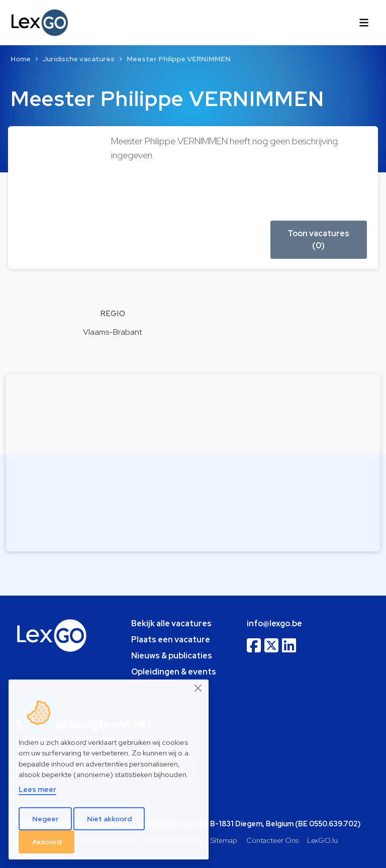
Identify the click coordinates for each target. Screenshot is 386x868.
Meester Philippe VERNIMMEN (179, 59)
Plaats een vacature (171, 640)
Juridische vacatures (79, 59)
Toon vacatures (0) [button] (318, 239)
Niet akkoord (109, 819)
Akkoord (47, 842)
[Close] (199, 688)
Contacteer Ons (272, 840)
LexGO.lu (322, 840)
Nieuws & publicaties (172, 656)
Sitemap (224, 840)
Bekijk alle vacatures (171, 623)
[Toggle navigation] (364, 23)
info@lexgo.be (274, 623)
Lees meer (37, 789)
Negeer (45, 819)
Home (21, 59)
